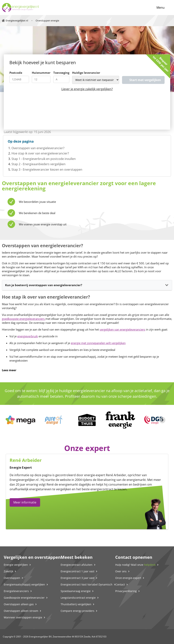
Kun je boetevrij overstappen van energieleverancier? (44, 285)
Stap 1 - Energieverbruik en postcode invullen (44, 159)
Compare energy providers (77, 611)
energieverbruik (28, 336)
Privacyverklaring (126, 591)
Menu (161, 8)
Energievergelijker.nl (24, 480)
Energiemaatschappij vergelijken (24, 584)
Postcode (16, 73)
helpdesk (150, 565)
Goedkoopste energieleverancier (24, 598)
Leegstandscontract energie (78, 598)
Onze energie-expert (128, 578)
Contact (120, 584)
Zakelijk (8, 571)
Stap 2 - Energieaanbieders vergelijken (39, 164)
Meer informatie (25, 502)
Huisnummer (41, 73)
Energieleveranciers (16, 591)
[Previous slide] (12, 420)
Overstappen (12, 578)
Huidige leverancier (86, 73)
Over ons (121, 571)
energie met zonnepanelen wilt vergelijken (98, 343)
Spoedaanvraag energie (76, 591)
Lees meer (9, 370)
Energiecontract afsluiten (77, 565)
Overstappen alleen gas (19, 604)
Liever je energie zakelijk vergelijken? (87, 89)
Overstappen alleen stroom (21, 611)
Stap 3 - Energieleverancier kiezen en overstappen (47, 170)
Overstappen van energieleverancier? (38, 148)
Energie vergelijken (16, 565)
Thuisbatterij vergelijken (76, 604)
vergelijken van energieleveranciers (122, 329)
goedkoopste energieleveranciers (24, 319)
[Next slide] (162, 420)
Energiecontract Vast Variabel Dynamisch (87, 584)
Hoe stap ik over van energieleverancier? (40, 153)
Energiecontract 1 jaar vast (77, 571)
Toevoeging (61, 73)
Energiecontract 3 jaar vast (77, 578)
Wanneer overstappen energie (23, 617)
